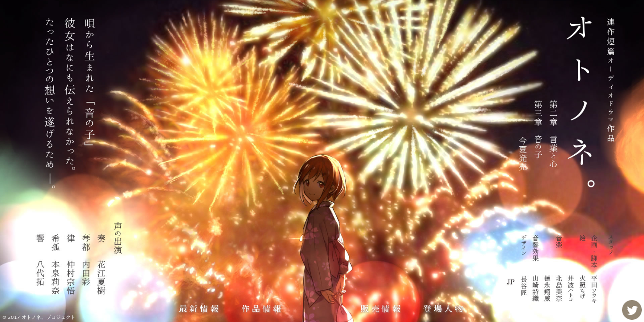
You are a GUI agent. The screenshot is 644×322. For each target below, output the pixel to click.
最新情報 (200, 309)
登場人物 (444, 309)
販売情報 (381, 309)
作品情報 (263, 309)
